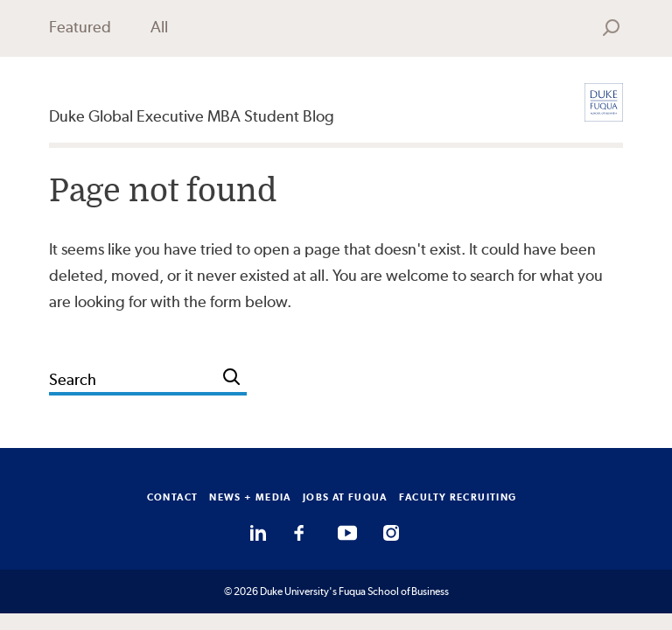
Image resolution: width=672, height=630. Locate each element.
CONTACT (173, 497)
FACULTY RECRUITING (458, 497)
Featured (80, 27)
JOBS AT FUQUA (345, 497)
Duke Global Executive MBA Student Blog (192, 116)
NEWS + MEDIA (250, 497)
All (159, 27)
